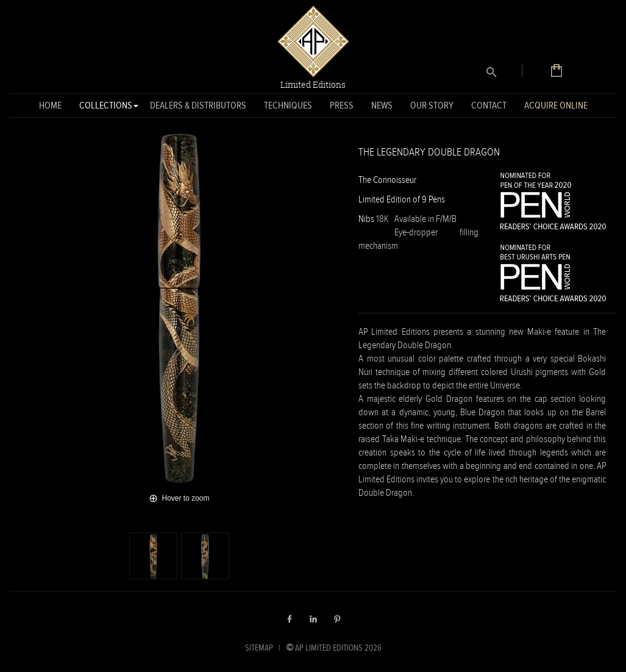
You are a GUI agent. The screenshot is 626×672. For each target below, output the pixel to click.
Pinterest (337, 619)
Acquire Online (556, 105)
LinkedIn (313, 619)
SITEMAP (259, 648)
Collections (106, 108)
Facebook (290, 619)
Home (50, 105)
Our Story (432, 105)
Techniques (288, 105)
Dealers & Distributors (198, 105)
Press (342, 105)
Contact (489, 105)
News (382, 105)
